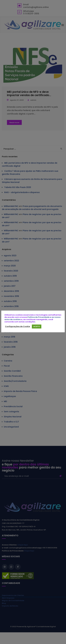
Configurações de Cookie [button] (18, 326)
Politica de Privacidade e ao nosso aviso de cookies (32, 318)
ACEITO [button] (37, 327)
